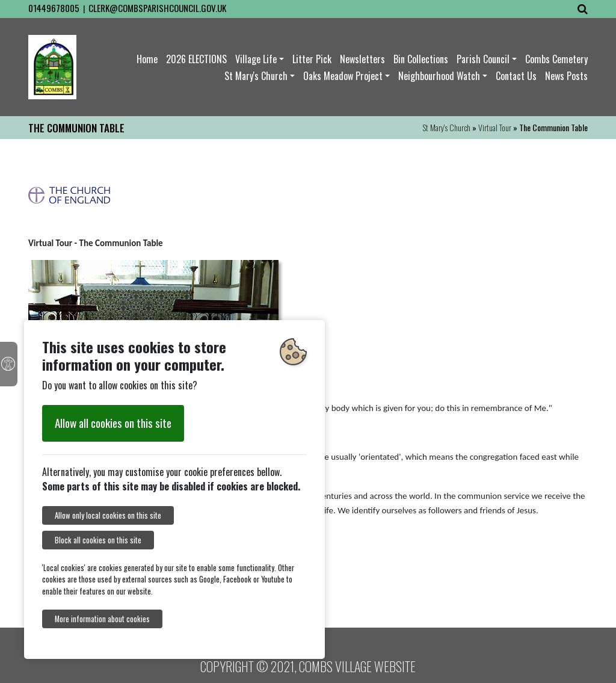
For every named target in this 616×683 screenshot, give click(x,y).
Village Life (256, 59)
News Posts (566, 76)
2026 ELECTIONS (196, 59)
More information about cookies (102, 619)
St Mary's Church (256, 76)
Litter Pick (312, 59)
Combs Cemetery (556, 59)
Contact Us (516, 76)
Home (147, 59)
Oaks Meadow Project (343, 76)
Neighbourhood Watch (439, 76)
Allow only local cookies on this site (108, 515)
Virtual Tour (495, 127)
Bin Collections (421, 59)
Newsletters (362, 59)
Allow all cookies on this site (113, 423)
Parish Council (483, 59)
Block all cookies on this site (98, 540)
